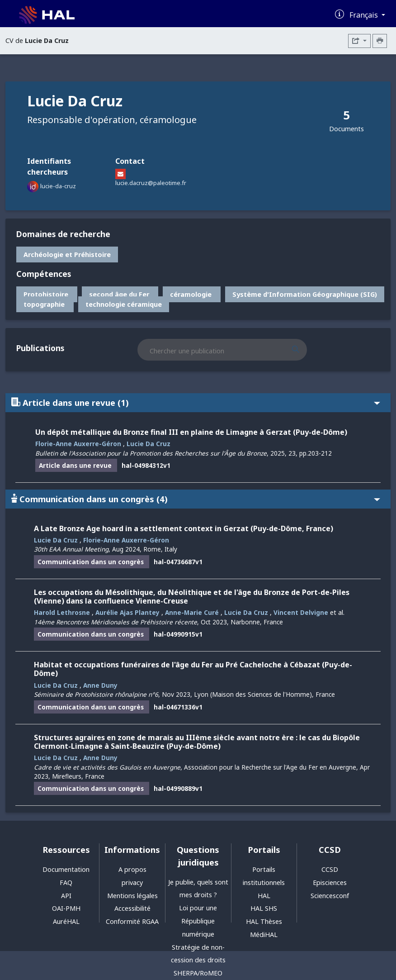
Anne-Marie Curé (192, 612)
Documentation (66, 869)
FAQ (66, 882)
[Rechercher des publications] (303, 350)
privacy (132, 882)
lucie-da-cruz (58, 186)
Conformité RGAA (132, 921)
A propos (132, 869)
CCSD (330, 869)
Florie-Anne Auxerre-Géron (78, 444)
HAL (264, 896)
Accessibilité (132, 908)
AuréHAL (66, 921)
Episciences (330, 882)
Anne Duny (100, 685)
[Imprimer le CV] (380, 41)
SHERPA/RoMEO (198, 973)
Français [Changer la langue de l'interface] (365, 15)
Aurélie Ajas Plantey (127, 612)
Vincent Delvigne (301, 612)
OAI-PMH (66, 908)
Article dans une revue (196, 402)
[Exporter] (359, 41)
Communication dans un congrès (196, 499)
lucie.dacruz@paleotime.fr (151, 183)
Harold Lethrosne (62, 612)
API (66, 896)
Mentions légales (132, 896)
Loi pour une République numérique (198, 921)
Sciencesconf (330, 896)
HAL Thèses (264, 921)
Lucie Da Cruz (148, 444)
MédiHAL (264, 935)
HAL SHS (264, 908)
